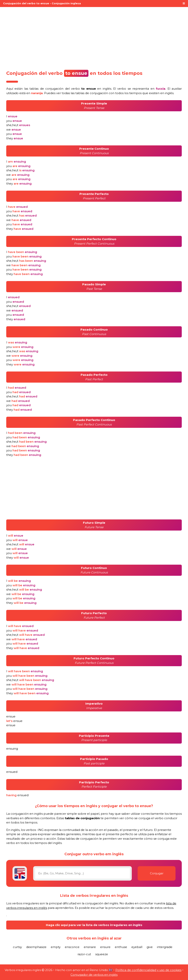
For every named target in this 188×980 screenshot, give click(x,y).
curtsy (17, 947)
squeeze (102, 954)
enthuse (121, 947)
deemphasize (36, 947)
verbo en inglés (91, 89)
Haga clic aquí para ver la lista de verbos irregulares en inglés (94, 925)
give (150, 947)
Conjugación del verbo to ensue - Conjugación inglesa (42, 3)
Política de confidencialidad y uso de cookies (148, 970)
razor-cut (84, 954)
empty (56, 947)
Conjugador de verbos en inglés (94, 975)
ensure (105, 947)
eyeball (137, 947)
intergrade (165, 947)
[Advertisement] (94, 37)
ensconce (72, 947)
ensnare (90, 947)
